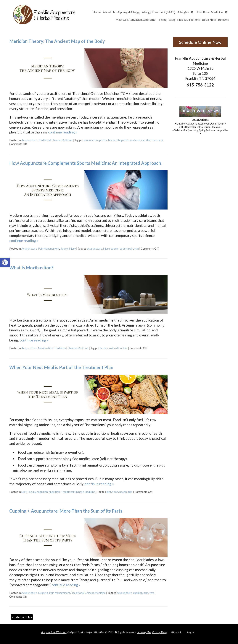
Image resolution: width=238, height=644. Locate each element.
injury (106, 249)
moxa (103, 348)
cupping (138, 593)
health (123, 492)
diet (109, 492)
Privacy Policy (160, 632)
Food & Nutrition (38, 492)
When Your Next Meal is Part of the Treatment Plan (61, 367)
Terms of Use (144, 632)
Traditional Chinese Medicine (55, 140)
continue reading (63, 132)
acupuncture (95, 249)
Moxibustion (46, 348)
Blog (172, 19)
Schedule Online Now (200, 42)
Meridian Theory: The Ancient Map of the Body (57, 41)
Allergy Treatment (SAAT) (159, 12)
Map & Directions (188, 19)
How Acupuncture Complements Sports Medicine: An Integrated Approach (85, 163)
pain (146, 593)
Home (97, 12)
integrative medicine (128, 140)
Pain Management (49, 249)
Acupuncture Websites (54, 632)
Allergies (183, 12)
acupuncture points (95, 140)
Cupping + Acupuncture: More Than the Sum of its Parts (66, 511)
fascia (111, 140)
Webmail (176, 632)
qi (162, 140)
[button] (5, 262)
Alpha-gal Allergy (128, 12)
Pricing (162, 19)
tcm (136, 249)
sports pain (126, 249)
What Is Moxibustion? (31, 268)
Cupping (43, 593)
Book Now (209, 19)
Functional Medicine (210, 12)
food (115, 492)
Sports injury (68, 249)
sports (115, 249)
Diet (24, 492)
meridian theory (150, 140)
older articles (22, 617)
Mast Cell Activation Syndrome (135, 19)
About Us (109, 12)
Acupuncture (29, 140)
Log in (191, 632)
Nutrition (54, 492)
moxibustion (114, 348)
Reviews (223, 19)
